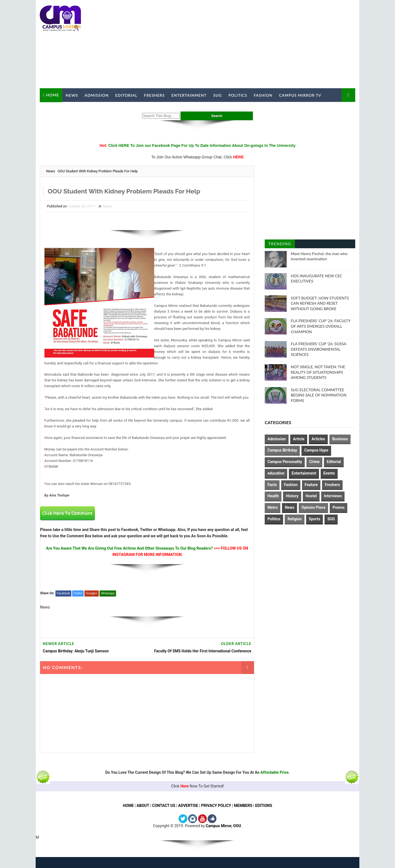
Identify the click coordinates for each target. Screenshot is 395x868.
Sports (315, 519)
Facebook (63, 593)
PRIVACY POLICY (216, 806)
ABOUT (143, 806)
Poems (338, 507)
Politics (238, 95)
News (72, 95)
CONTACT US (163, 806)
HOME (128, 806)
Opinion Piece (313, 507)
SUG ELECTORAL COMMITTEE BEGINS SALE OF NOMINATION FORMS (319, 395)
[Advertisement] (255, 44)
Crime (314, 462)
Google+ (92, 593)
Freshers (154, 95)
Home (53, 95)
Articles (318, 439)
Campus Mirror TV (300, 95)
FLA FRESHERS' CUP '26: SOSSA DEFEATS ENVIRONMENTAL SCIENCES (318, 349)
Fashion (263, 95)
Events (329, 473)
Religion (294, 519)
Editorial (126, 95)
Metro (273, 507)
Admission (97, 95)
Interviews (333, 496)
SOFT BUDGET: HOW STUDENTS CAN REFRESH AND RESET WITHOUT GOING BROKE (320, 303)
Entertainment (189, 95)
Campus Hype (316, 450)
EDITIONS (264, 806)
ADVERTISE (188, 806)
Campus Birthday (282, 450)
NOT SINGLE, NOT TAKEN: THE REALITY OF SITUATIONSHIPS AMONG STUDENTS (318, 372)
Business (340, 439)
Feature (311, 485)
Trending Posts (280, 245)
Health (273, 496)
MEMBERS (243, 806)
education (276, 473)
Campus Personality (285, 462)
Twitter (78, 593)
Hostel (311, 496)
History (292, 496)
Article (299, 439)
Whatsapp (108, 593)
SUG (217, 95)
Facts (272, 485)
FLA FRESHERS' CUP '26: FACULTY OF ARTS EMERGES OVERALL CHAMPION (321, 326)
